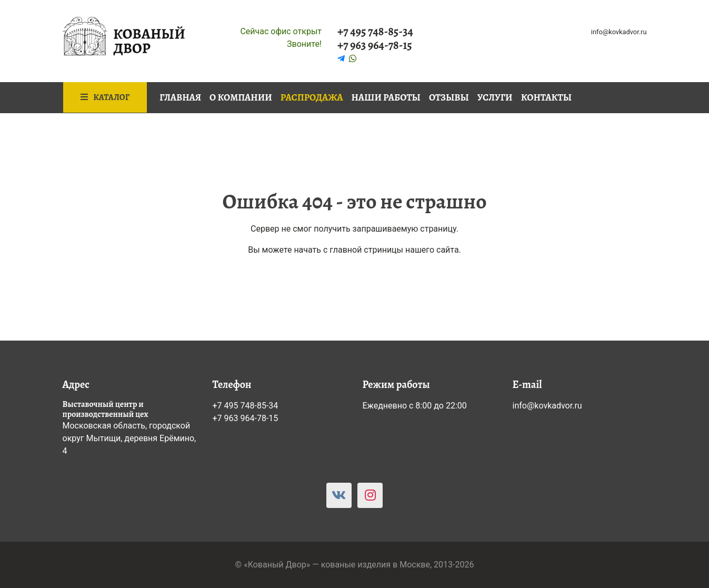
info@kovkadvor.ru (619, 32)
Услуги (495, 97)
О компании (241, 97)
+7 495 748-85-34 (375, 32)
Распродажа (312, 97)
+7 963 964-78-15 (375, 45)
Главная (180, 97)
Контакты (546, 97)
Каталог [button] (105, 97)
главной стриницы (366, 250)
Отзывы (449, 97)
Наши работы (386, 97)
